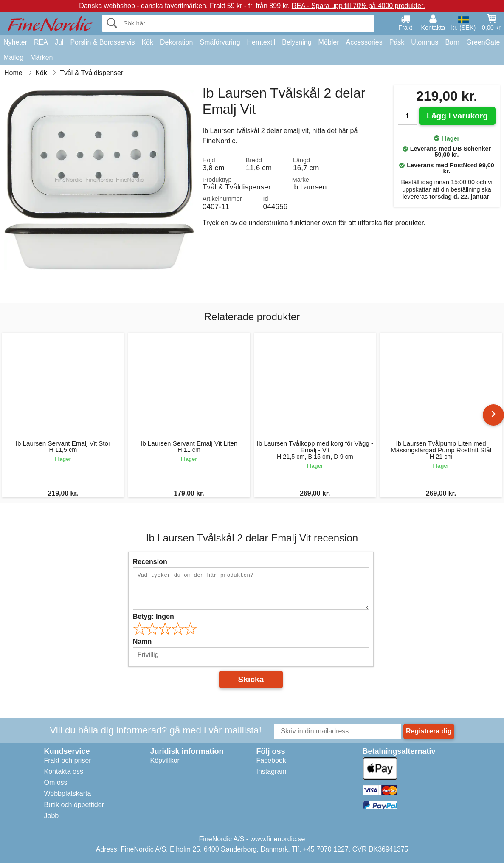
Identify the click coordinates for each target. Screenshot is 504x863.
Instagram (272, 771)
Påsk (397, 42)
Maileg (13, 58)
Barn (452, 42)
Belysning (297, 42)
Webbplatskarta (68, 794)
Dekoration (176, 42)
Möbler (329, 42)
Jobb (52, 816)
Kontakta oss (64, 771)
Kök (147, 42)
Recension (150, 562)
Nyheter (15, 42)
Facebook (271, 760)
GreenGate (483, 42)
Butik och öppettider (74, 805)
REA (41, 42)
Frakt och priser (68, 760)
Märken (41, 58)
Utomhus (425, 42)
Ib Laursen (310, 187)
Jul (59, 42)
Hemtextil (261, 42)
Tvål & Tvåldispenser (237, 187)
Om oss (56, 783)
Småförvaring (220, 42)
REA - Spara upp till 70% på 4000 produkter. (358, 6)
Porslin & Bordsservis (102, 42)
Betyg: (153, 616)
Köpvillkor (165, 760)
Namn (142, 642)
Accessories (364, 42)
